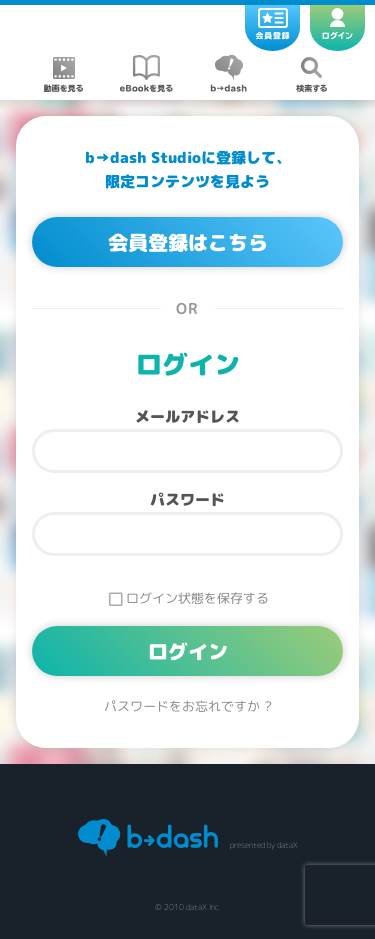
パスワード (187, 499)
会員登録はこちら (188, 242)
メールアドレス (187, 416)
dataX (287, 845)
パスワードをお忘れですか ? (188, 706)
